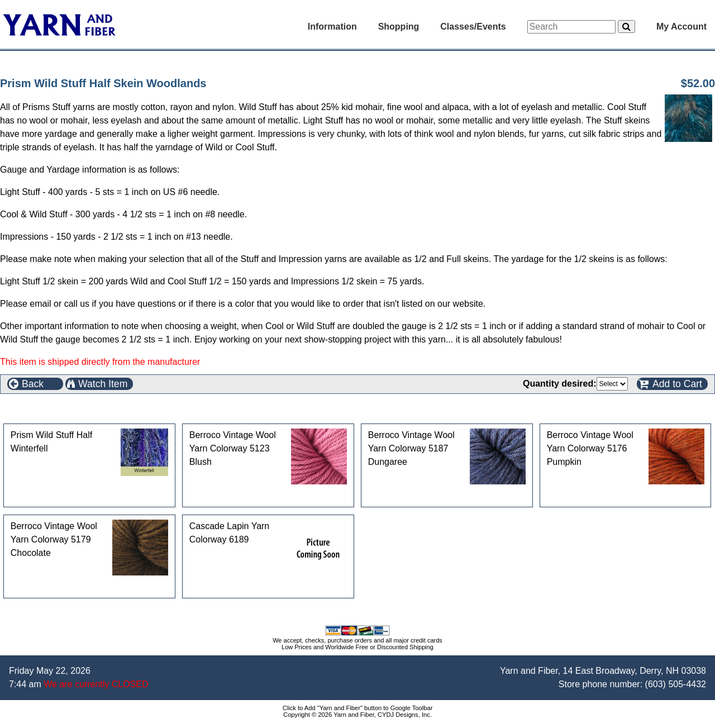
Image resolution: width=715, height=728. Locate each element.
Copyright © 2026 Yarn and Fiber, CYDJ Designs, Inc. (357, 715)
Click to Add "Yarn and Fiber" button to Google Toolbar (358, 708)
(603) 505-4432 (676, 684)
